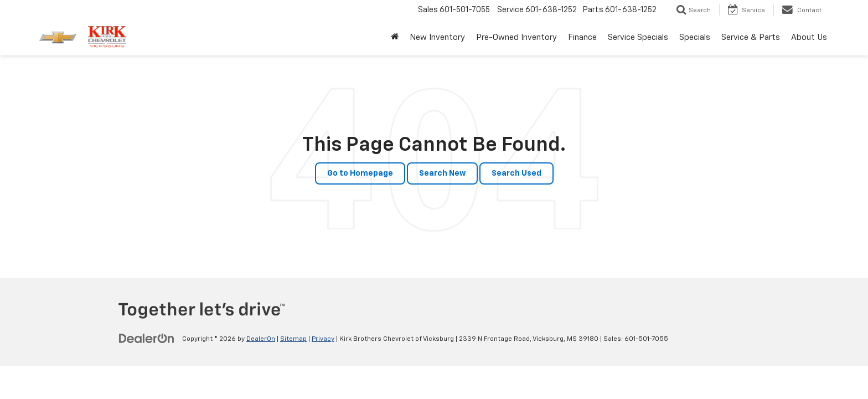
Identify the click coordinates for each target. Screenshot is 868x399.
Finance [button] (582, 37)
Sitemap (293, 339)
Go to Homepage (360, 173)
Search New (442, 173)
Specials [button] (695, 37)
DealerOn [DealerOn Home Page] (261, 339)
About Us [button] (809, 37)
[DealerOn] (147, 339)
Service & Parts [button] (751, 37)
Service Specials (638, 37)
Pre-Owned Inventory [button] (516, 37)
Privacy (323, 339)
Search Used (516, 173)
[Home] (395, 38)
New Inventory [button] (437, 37)
